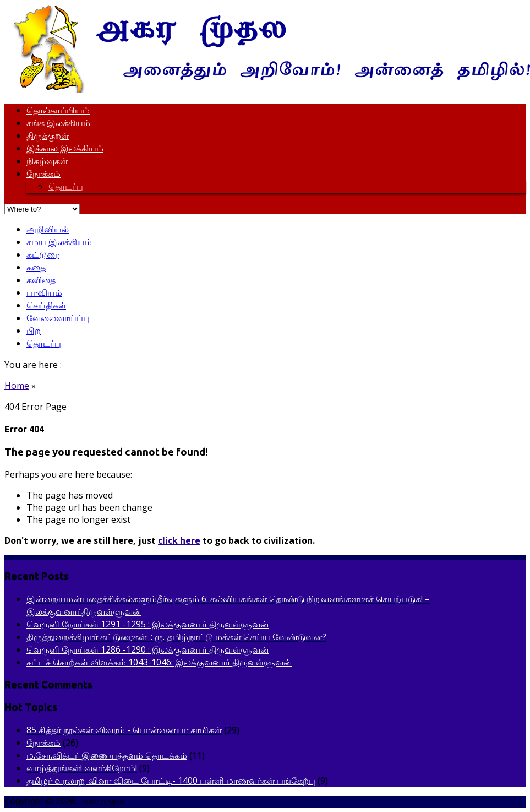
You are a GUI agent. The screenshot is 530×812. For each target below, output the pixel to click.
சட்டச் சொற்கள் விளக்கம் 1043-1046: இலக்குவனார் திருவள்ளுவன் (159, 662)
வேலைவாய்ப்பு (58, 318)
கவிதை (41, 280)
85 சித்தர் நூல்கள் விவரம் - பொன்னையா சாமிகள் (124, 730)
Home (17, 386)
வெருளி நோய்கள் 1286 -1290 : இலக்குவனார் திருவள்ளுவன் (148, 649)
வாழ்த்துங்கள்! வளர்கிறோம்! (82, 768)
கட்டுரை (43, 255)
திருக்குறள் (48, 136)
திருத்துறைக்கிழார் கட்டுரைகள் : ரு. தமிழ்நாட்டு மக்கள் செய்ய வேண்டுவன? (176, 637)
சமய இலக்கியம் (59, 242)
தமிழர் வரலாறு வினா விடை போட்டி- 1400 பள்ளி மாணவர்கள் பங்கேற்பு (171, 781)
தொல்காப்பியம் (58, 110)
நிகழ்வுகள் (47, 161)
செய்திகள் (46, 305)
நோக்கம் (43, 174)
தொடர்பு (66, 186)
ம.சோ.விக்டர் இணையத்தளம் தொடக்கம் (107, 755)
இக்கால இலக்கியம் (65, 148)
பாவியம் (44, 293)
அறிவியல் (48, 229)
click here (179, 540)
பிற (34, 331)
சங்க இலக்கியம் (58, 123)
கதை (36, 267)
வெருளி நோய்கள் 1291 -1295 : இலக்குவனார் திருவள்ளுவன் (148, 624)
